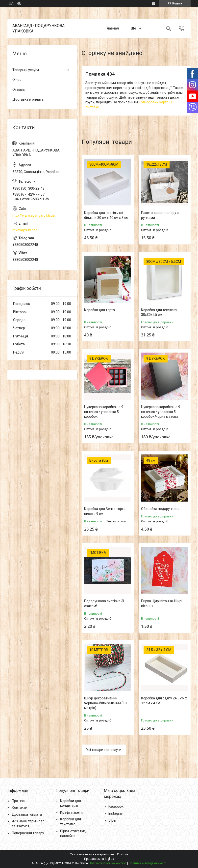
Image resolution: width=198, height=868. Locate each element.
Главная (112, 29)
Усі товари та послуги (104, 750)
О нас (17, 80)
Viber (112, 820)
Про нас (18, 801)
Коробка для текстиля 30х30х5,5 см (159, 312)
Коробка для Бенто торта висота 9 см (105, 511)
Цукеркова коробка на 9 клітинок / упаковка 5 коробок (104, 412)
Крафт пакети (71, 812)
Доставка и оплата (28, 99)
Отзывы (19, 90)
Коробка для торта (99, 310)
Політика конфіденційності (148, 863)
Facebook (116, 807)
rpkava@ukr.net (25, 230)
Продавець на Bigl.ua (99, 859)
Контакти (20, 808)
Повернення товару (28, 833)
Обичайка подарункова (160, 509)
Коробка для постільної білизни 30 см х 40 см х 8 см (106, 215)
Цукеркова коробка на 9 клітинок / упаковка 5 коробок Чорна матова (161, 412)
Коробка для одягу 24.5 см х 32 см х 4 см (164, 701)
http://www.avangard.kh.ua (34, 215)
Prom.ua (123, 854)
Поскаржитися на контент (108, 863)
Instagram (116, 813)
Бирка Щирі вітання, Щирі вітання (162, 603)
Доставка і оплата (27, 814)
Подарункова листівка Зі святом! (104, 603)
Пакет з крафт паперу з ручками (160, 215)
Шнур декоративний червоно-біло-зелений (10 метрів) (105, 703)
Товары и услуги (26, 70)
